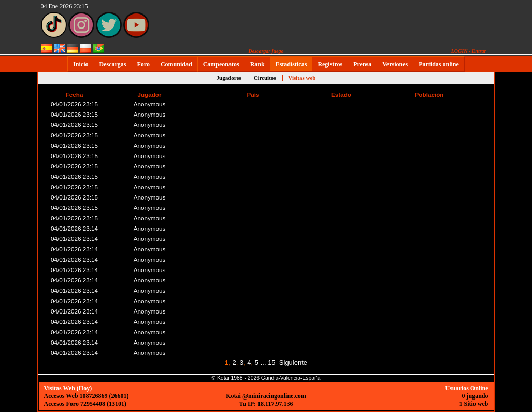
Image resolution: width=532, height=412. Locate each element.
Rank (257, 64)
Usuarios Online (466, 388)
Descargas (113, 64)
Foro (143, 64)
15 (271, 363)
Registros (330, 64)
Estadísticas (291, 64)
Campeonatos (221, 64)
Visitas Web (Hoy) (68, 388)
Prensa (362, 64)
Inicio (81, 64)
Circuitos (264, 78)
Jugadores (229, 78)
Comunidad (176, 64)
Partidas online (439, 64)
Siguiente (293, 363)
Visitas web (302, 78)
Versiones (395, 64)
